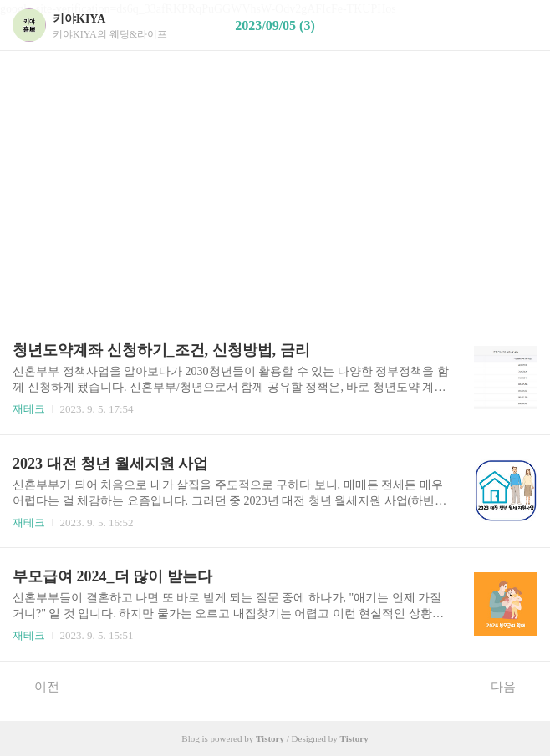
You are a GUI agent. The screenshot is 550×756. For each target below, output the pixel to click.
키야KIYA (79, 19)
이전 (38, 686)
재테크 (29, 409)
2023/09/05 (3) (275, 25)
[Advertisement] (275, 134)
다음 (512, 686)
